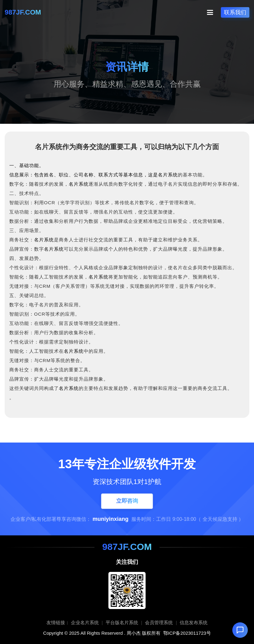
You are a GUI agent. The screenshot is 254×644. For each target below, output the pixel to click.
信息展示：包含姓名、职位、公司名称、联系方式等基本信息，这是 (84, 175)
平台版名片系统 (122, 622)
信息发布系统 (194, 622)
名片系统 (168, 175)
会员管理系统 (159, 622)
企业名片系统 (85, 622)
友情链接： (58, 622)
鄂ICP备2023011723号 (187, 633)
